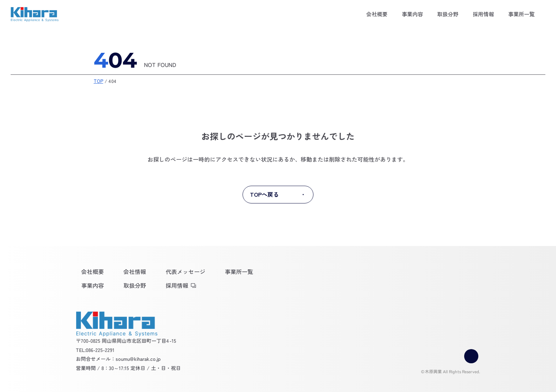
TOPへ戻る (278, 195)
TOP (98, 81)
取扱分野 (448, 14)
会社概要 (377, 14)
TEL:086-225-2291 (95, 349)
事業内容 (412, 14)
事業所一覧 (521, 14)
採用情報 (483, 14)
